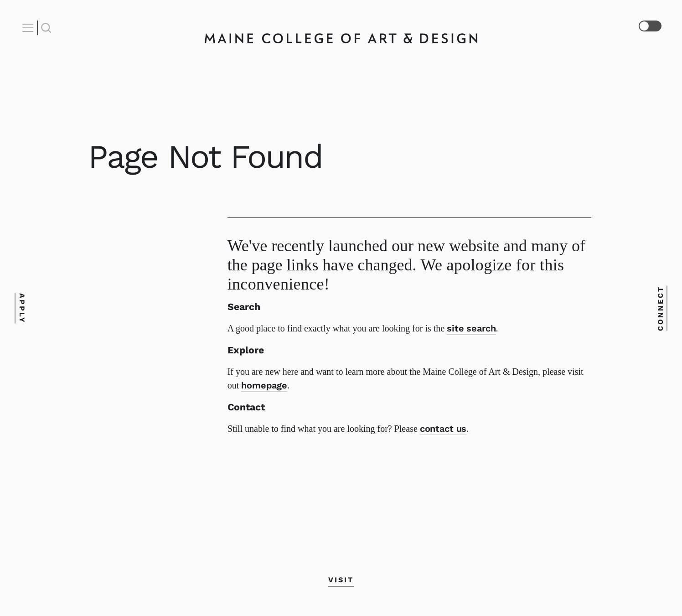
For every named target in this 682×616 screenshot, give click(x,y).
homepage (264, 385)
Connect (660, 308)
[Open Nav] (29, 28)
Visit (341, 580)
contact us (443, 429)
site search (471, 328)
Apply (22, 308)
